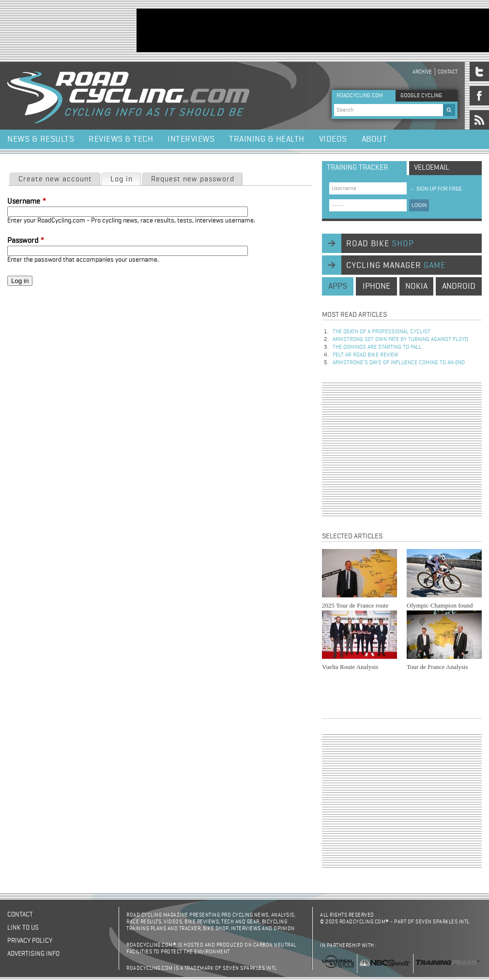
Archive (422, 72)
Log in (125, 178)
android (459, 286)
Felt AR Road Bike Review (366, 355)
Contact (448, 72)
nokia (416, 286)
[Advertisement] (402, 449)
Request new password (193, 179)
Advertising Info (33, 954)
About (374, 139)
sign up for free (436, 189)
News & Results (41, 139)
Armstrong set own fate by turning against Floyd (400, 340)
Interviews (191, 139)
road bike (380, 244)
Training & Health (267, 139)
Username (27, 202)
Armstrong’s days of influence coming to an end (399, 363)
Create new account (55, 179)
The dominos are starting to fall (377, 347)
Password (26, 241)
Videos (333, 139)
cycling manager (396, 266)
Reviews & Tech (121, 139)
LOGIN (419, 205)
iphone (376, 286)
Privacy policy (30, 941)
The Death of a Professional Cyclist (382, 332)
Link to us (23, 928)
